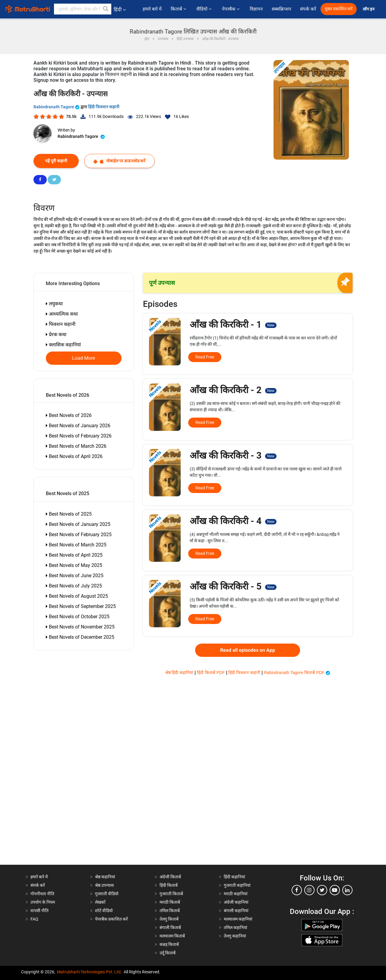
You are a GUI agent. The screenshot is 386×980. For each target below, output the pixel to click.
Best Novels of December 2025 (80, 637)
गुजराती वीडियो (107, 894)
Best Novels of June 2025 (75, 576)
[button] (106, 9)
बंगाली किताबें (170, 927)
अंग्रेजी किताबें (170, 877)
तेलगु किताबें (169, 919)
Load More (84, 358)
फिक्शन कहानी (61, 324)
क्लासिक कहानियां (63, 345)
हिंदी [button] (120, 10)
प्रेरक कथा (56, 334)
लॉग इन (369, 9)
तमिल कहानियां (236, 927)
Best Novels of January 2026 (78, 426)
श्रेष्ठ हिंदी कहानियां (180, 673)
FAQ (34, 919)
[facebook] (297, 890)
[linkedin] (347, 890)
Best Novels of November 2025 (80, 627)
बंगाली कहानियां (236, 911)
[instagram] (309, 890)
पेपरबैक (231, 9)
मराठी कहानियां (236, 894)
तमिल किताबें (170, 911)
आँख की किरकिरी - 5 (233, 586)
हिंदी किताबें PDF (212, 673)
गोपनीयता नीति (42, 894)
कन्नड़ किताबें (169, 944)
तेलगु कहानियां (235, 936)
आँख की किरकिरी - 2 (233, 390)
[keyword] (83, 9)
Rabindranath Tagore (57, 107)
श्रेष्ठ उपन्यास (104, 885)
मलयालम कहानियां (238, 919)
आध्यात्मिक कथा (62, 314)
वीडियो (204, 9)
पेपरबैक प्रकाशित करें (111, 919)
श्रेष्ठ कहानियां (105, 877)
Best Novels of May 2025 (74, 565)
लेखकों (100, 902)
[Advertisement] (68, 774)
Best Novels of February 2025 (79, 535)
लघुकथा (54, 304)
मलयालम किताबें (172, 936)
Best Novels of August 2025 (77, 596)
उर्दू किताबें (168, 953)
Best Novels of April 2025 (74, 555)
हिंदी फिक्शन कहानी (104, 107)
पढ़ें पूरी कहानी (56, 161)
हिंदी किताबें (169, 885)
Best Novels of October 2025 (78, 617)
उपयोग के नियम (43, 902)
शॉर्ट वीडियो (104, 911)
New (271, 325)
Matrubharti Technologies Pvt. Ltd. (89, 972)
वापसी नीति (40, 911)
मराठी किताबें (170, 902)
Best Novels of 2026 (69, 415)
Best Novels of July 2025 (74, 586)
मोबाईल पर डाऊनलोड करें (119, 161)
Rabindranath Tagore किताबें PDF (297, 673)
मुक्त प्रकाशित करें (339, 9)
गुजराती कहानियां (237, 885)
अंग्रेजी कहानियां (236, 902)
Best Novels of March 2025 (76, 545)
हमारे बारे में (152, 9)
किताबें (179, 9)
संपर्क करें (308, 9)
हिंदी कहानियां (234, 877)
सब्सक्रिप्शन (281, 9)
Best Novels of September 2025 (81, 606)
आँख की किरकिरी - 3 (233, 455)
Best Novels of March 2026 (76, 446)
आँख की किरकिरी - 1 (233, 325)
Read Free (205, 357)
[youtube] (335, 890)
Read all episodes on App (248, 650)
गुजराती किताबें (171, 894)
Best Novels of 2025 (69, 514)
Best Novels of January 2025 (78, 524)
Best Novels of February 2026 (79, 436)
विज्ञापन (256, 9)
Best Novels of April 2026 (74, 456)
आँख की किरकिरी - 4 (233, 521)
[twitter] (322, 890)
